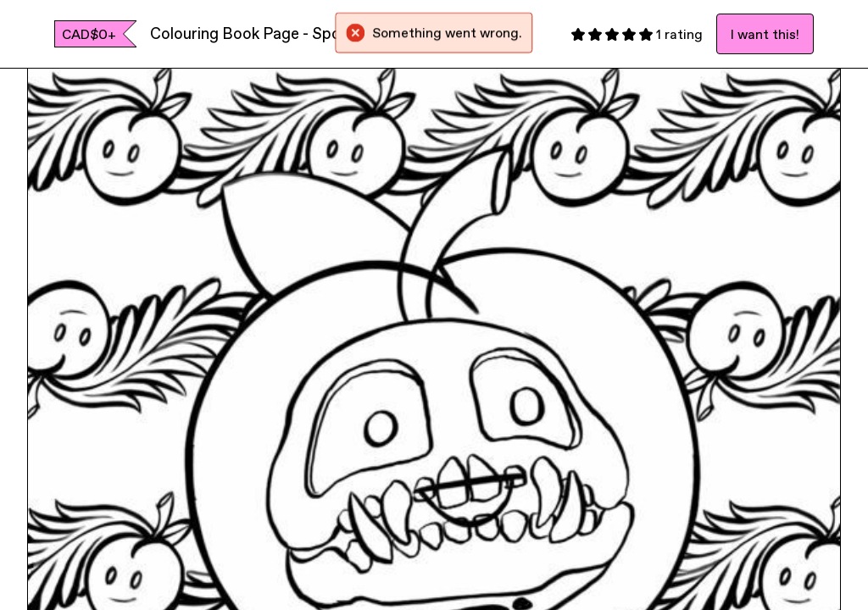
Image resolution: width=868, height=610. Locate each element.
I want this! (765, 34)
